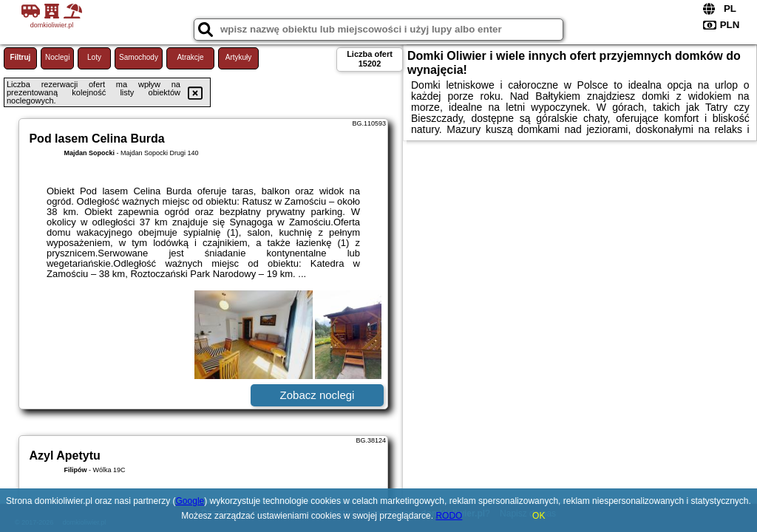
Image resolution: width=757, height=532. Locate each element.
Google (190, 501)
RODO (449, 516)
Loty (94, 57)
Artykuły (239, 57)
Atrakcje (190, 57)
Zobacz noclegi (318, 395)
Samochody (139, 57)
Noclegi (57, 57)
